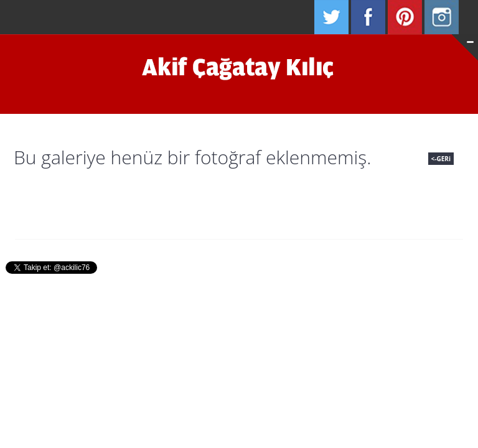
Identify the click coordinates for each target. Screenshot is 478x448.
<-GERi (441, 159)
